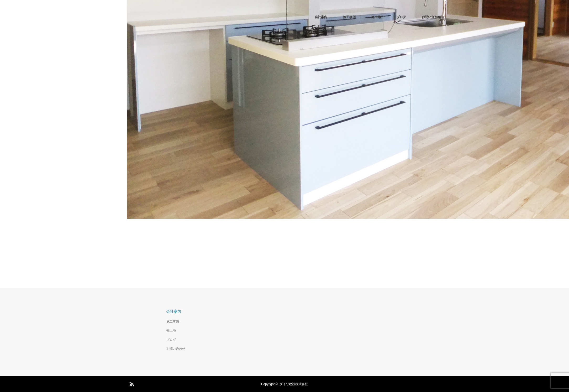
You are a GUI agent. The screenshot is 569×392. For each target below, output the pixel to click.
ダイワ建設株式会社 (294, 384)
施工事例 (349, 17)
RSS (131, 383)
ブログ (401, 17)
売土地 (376, 17)
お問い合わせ (431, 17)
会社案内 (321, 17)
